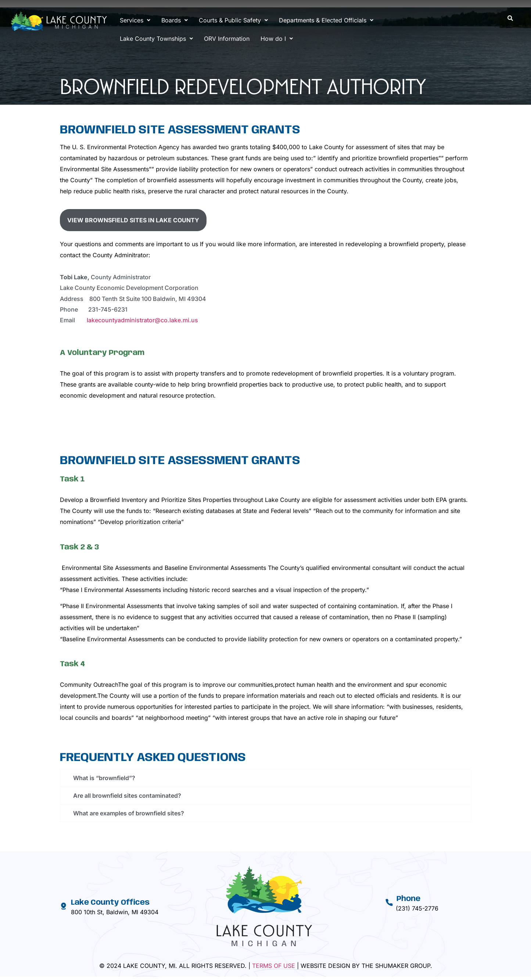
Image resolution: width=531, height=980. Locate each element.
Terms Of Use (274, 966)
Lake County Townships (156, 39)
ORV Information (227, 39)
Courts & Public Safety (233, 20)
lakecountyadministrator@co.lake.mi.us (142, 320)
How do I (277, 39)
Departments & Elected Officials (326, 20)
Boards (175, 20)
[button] (135, 20)
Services (135, 20)
